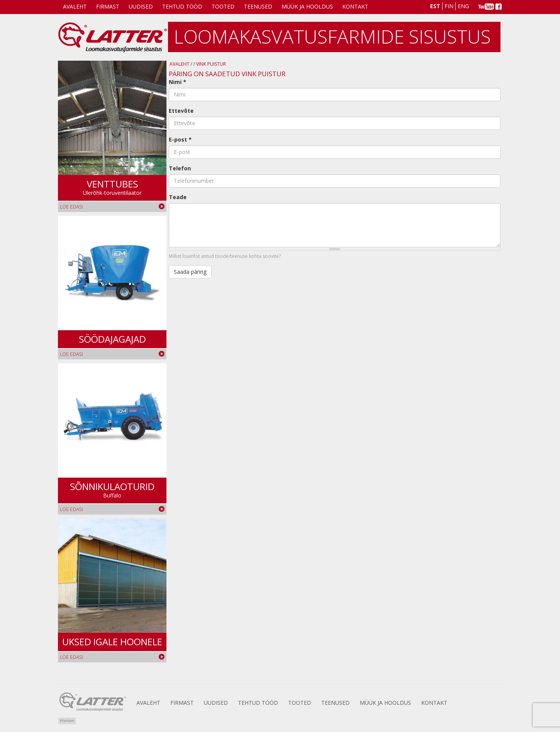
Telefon (180, 168)
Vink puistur (211, 64)
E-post (180, 139)
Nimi (178, 82)
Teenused (258, 6)
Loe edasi (71, 207)
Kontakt (355, 6)
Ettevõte (181, 111)
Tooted (223, 6)
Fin (449, 6)
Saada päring (190, 272)
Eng (463, 6)
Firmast (108, 6)
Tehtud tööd (182, 6)
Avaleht (75, 6)
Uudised (141, 6)
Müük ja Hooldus (307, 6)
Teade (178, 197)
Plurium (67, 721)
